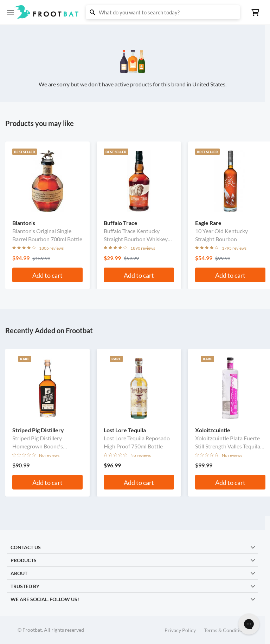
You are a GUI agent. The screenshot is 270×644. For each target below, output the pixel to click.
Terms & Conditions (226, 630)
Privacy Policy (180, 630)
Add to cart (47, 275)
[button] (135, 12)
